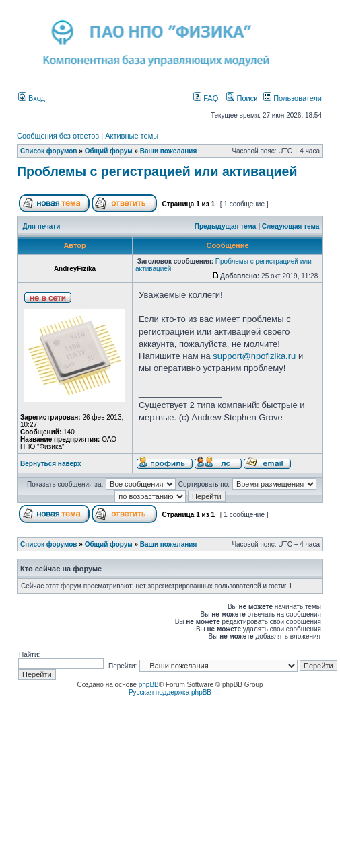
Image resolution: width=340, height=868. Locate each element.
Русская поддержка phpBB (170, 692)
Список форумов (49, 151)
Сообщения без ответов (58, 136)
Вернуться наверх (51, 464)
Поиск (242, 98)
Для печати (42, 226)
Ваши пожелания (169, 151)
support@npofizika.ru (254, 356)
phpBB (149, 685)
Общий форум (109, 151)
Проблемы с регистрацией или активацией (157, 171)
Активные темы (132, 136)
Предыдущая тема (226, 226)
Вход (32, 98)
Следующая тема (291, 226)
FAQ (206, 98)
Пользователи (293, 98)
